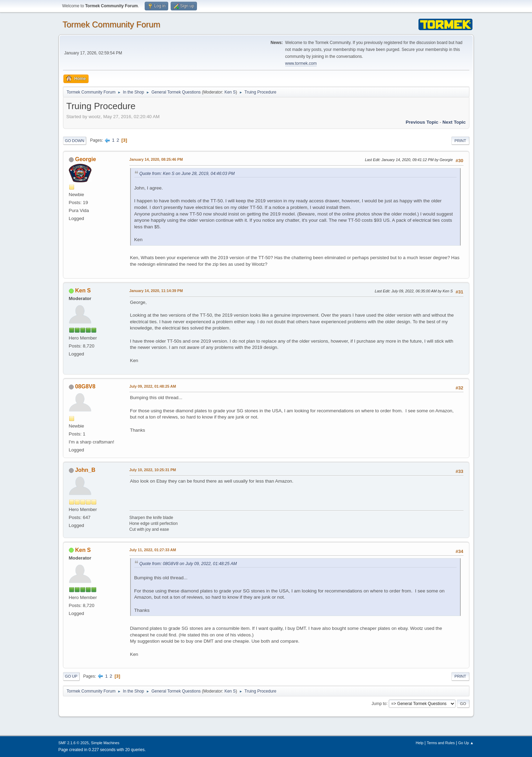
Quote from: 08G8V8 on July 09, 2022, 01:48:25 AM (188, 564)
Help (420, 743)
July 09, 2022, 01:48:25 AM (153, 386)
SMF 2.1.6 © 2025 (74, 743)
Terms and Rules (441, 743)
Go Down (75, 141)
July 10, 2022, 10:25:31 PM (153, 470)
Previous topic (422, 122)
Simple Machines (105, 743)
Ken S (230, 92)
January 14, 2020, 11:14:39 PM (156, 291)
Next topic (454, 122)
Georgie (85, 159)
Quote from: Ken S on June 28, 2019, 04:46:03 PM (187, 174)
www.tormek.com (301, 63)
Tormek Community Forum (112, 24)
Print (460, 141)
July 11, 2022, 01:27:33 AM (153, 550)
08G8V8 (85, 386)
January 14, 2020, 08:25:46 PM (156, 159)
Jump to (379, 703)
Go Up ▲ (466, 743)
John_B (85, 470)
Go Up (71, 676)
